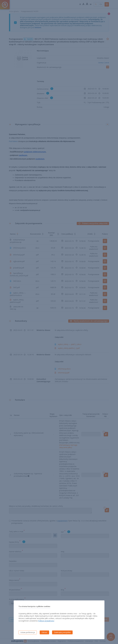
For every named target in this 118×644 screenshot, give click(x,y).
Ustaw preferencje (28, 632)
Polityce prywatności (46, 621)
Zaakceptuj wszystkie (62, 632)
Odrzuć (44, 632)
